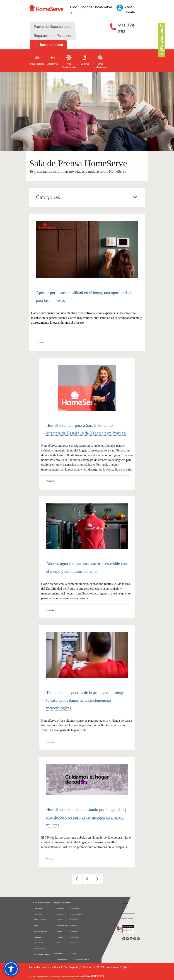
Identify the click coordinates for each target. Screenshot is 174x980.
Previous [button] (77, 879)
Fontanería (38, 908)
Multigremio (38, 937)
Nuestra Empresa (61, 959)
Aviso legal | (33, 976)
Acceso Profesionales (128, 913)
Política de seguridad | (67, 976)
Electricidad (38, 914)
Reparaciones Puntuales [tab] (53, 36)
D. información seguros (42, 954)
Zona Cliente (125, 908)
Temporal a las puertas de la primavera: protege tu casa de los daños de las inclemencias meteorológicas (85, 700)
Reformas (74, 937)
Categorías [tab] (90, 197)
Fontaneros (60, 920)
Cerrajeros (74, 920)
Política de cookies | (55, 976)
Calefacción (60, 914)
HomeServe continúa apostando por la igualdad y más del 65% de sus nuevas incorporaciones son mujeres (86, 817)
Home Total (38, 943)
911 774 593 (126, 28)
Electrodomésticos (40, 920)
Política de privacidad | (42, 976)
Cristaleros (74, 925)
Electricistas (60, 908)
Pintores (73, 931)
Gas (36, 925)
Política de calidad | (79, 976)
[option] (87, 879)
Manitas (58, 931)
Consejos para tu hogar (82, 959)
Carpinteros (74, 908)
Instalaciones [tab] (52, 45)
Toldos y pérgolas (76, 914)
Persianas (59, 937)
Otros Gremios (75, 943)
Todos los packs (40, 949)
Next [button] (97, 879)
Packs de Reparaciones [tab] (53, 27)
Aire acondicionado (40, 931)
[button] (11, 969)
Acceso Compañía (126, 918)
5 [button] (87, 879)
